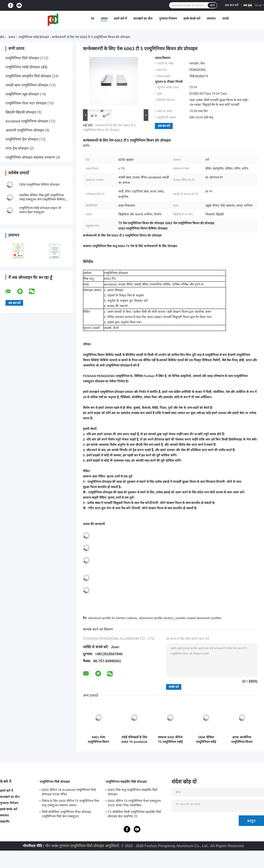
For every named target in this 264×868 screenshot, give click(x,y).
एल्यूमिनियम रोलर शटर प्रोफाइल (26, 103)
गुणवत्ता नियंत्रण (168, 19)
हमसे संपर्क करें (192, 19)
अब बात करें (232, 5)
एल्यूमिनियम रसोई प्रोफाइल (34, 37)
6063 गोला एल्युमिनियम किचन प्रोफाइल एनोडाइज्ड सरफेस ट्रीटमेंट (99, 740)
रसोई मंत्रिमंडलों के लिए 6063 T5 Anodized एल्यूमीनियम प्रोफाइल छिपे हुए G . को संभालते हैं (134, 740)
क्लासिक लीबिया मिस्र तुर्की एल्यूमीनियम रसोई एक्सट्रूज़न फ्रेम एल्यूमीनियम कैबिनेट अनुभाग (42, 199)
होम (2, 37)
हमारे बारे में (120, 19)
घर (93, 19)
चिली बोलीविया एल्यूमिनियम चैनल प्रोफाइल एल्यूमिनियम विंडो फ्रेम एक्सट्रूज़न (66, 814)
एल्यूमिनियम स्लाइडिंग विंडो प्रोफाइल (28, 76)
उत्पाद (104, 19)
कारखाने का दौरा (143, 19)
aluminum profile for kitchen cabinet (112, 618)
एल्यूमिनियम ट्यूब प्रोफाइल (22, 94)
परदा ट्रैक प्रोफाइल (17, 148)
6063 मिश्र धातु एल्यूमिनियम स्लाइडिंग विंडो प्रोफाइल (133, 792)
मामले (225, 19)
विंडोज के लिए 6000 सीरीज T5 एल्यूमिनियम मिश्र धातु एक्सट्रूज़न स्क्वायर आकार (70, 803)
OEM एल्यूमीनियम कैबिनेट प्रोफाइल (39, 185)
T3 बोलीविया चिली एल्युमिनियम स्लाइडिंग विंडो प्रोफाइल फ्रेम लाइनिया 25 (135, 814)
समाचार (211, 19)
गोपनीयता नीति (32, 846)
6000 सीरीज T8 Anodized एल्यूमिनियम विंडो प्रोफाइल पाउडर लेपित (69, 792)
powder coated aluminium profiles (199, 618)
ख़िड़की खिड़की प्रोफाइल (21, 112)
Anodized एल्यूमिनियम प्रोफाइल (27, 121)
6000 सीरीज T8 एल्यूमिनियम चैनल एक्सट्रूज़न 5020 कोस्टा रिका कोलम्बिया (134, 803)
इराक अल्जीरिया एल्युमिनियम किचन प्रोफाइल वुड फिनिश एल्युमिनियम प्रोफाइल (242, 740)
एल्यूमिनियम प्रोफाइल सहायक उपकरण (30, 157)
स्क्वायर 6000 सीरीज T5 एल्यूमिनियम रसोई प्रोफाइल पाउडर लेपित (170, 740)
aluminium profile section (156, 618)
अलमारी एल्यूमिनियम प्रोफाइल (25, 130)
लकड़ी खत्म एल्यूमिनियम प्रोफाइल (27, 85)
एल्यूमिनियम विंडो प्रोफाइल (22, 58)
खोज (212, 5)
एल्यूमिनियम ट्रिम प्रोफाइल (22, 139)
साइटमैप (5, 822)
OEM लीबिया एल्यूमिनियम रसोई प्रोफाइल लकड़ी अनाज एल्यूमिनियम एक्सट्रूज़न (206, 740)
